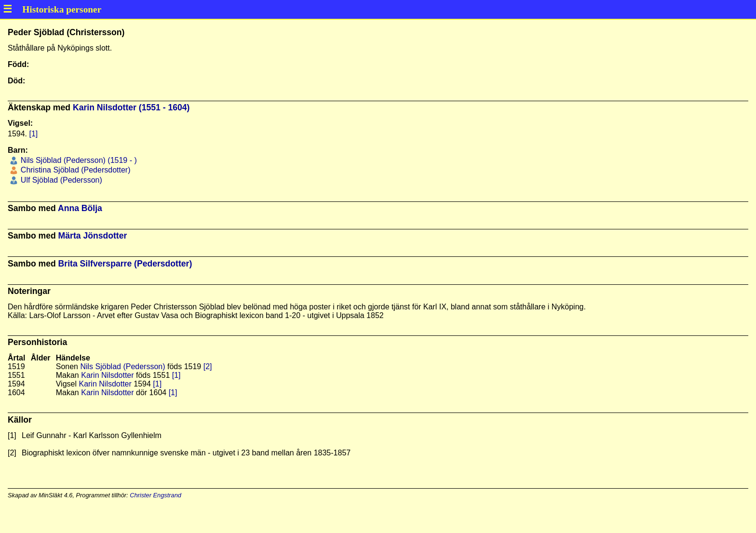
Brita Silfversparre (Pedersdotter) (125, 264)
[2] (208, 366)
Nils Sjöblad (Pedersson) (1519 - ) (77, 160)
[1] (33, 134)
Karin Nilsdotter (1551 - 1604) (131, 107)
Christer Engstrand (155, 495)
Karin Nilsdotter (107, 375)
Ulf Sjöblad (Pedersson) (60, 180)
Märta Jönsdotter (93, 236)
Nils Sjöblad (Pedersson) (122, 366)
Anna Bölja (80, 208)
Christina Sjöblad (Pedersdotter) (74, 170)
